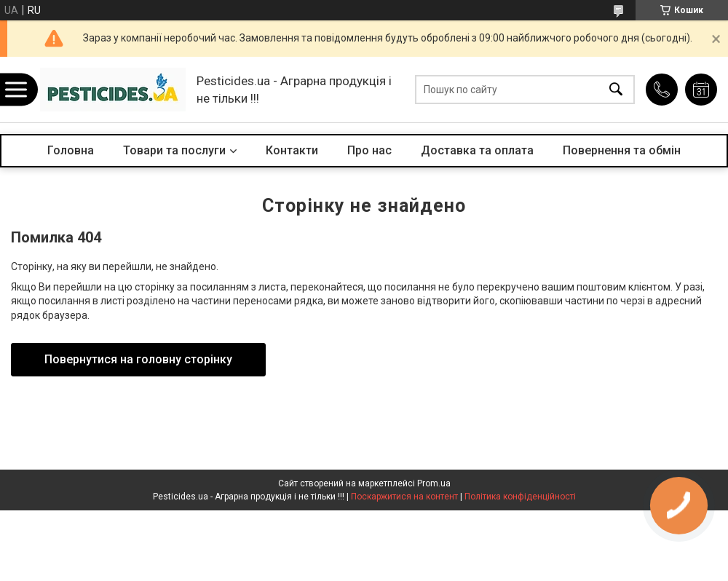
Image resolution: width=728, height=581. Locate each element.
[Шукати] (616, 90)
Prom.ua (434, 483)
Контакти (292, 150)
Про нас (369, 150)
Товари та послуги (174, 150)
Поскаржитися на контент (404, 497)
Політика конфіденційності (520, 497)
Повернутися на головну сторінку (138, 359)
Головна (71, 150)
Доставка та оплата (477, 150)
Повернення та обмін (622, 150)
